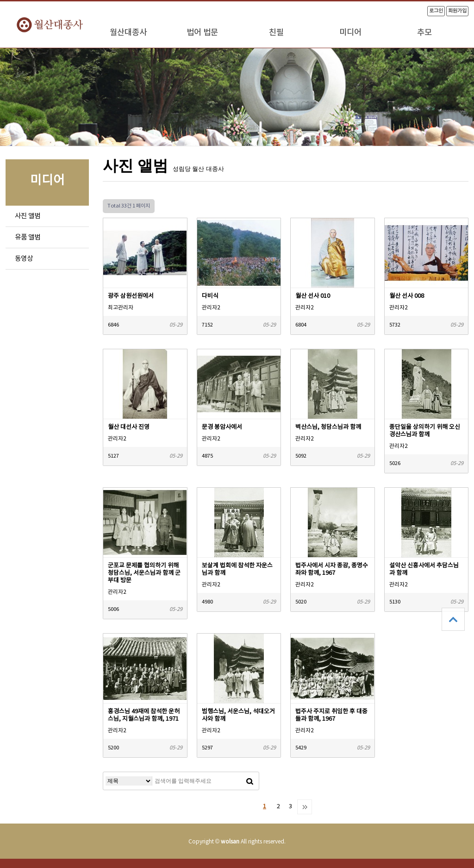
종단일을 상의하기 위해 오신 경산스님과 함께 (425, 431)
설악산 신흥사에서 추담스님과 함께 (424, 569)
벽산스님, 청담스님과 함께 (328, 427)
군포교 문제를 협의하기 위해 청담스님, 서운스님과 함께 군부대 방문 (144, 573)
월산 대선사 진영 (129, 427)
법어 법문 (202, 33)
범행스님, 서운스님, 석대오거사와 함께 (238, 715)
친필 (276, 33)
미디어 (350, 33)
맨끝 (305, 807)
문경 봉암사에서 (222, 427)
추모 (424, 33)
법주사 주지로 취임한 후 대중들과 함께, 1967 (331, 715)
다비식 (210, 296)
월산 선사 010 (313, 296)
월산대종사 (128, 33)
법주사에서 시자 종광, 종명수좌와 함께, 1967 (332, 569)
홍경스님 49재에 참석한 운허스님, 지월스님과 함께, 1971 (144, 715)
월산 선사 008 (407, 296)
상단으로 (453, 619)
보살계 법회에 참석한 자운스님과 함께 (237, 569)
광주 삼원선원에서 (131, 296)
